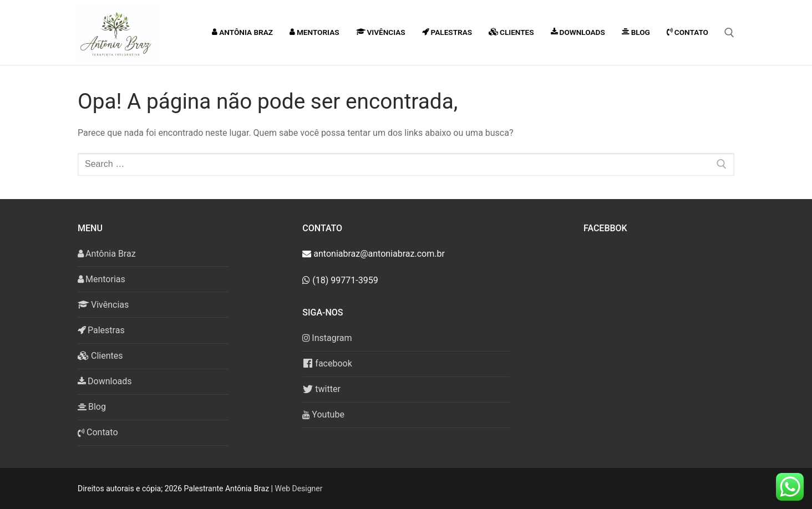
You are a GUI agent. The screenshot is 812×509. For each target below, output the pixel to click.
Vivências (103, 305)
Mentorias (101, 279)
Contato (98, 432)
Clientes (100, 356)
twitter (321, 389)
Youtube (323, 414)
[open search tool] (729, 33)
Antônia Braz (107, 254)
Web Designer (299, 488)
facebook (327, 363)
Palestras (101, 330)
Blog (92, 407)
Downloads (105, 381)
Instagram (327, 338)
